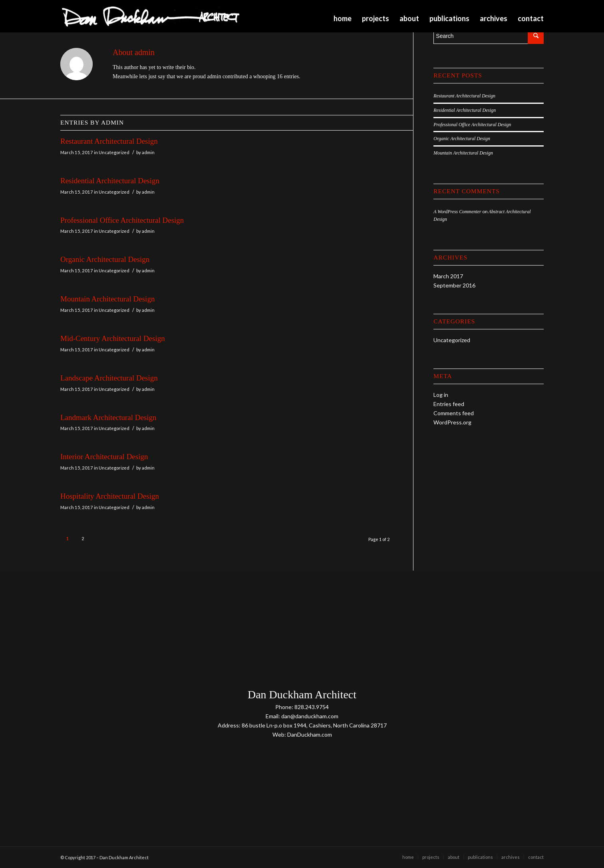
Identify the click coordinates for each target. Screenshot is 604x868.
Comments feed (454, 413)
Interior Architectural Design (104, 457)
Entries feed (449, 404)
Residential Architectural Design (110, 181)
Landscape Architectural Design (109, 378)
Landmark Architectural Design (108, 417)
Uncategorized (114, 152)
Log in (441, 395)
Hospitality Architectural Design (110, 496)
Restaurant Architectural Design (109, 141)
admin (148, 152)
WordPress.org (452, 422)
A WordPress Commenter (457, 212)
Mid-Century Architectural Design (113, 338)
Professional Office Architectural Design (122, 220)
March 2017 (448, 276)
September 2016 (454, 285)
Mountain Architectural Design (107, 299)
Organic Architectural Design (105, 259)
